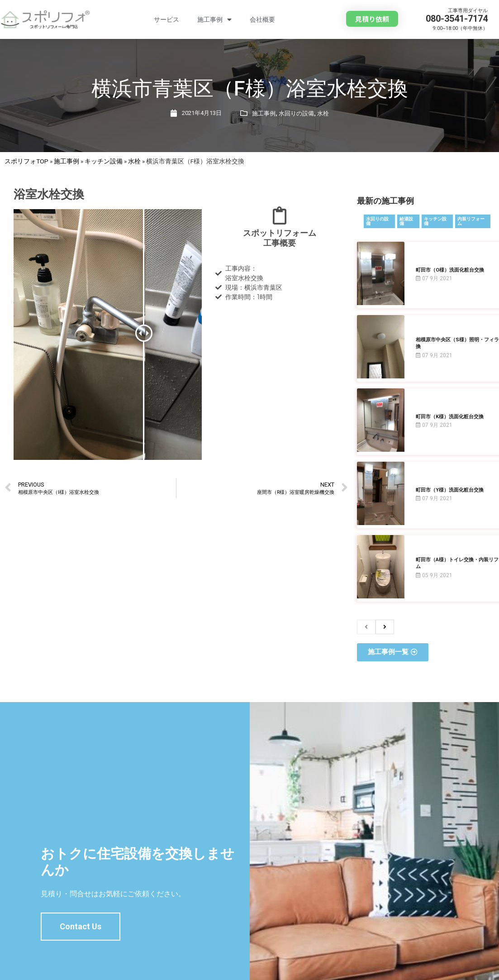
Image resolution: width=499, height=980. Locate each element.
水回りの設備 (296, 113)
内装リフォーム (471, 221)
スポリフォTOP (26, 161)
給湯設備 (406, 221)
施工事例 (214, 20)
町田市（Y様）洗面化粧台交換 (450, 490)
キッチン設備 (104, 161)
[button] (372, 19)
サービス (166, 19)
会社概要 (262, 19)
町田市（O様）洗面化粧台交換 (450, 270)
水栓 (323, 113)
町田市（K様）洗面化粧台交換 (450, 417)
